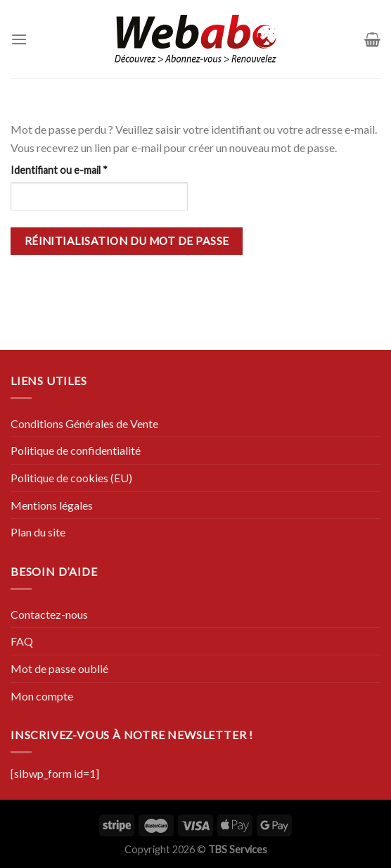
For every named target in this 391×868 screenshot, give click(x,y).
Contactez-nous (49, 614)
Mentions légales (52, 505)
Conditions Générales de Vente (84, 423)
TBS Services (238, 849)
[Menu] (19, 39)
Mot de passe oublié (59, 668)
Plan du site (38, 532)
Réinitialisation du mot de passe (127, 241)
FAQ (22, 641)
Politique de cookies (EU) (71, 478)
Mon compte (42, 696)
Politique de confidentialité (76, 450)
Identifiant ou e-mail (84, 169)
